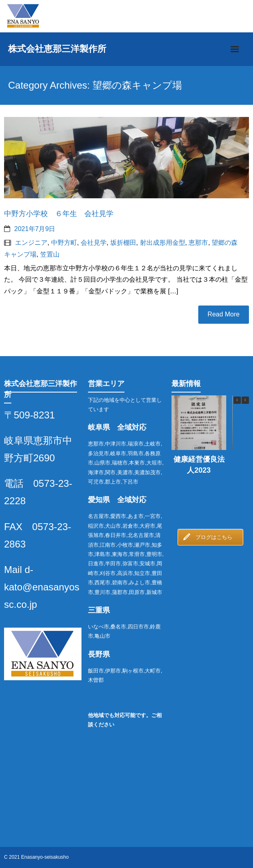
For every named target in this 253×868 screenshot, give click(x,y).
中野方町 (64, 243)
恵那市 (198, 243)
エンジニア (31, 243)
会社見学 (94, 243)
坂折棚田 (123, 243)
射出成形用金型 (163, 243)
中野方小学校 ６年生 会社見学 (59, 214)
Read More (224, 314)
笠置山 (50, 254)
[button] (245, 400)
